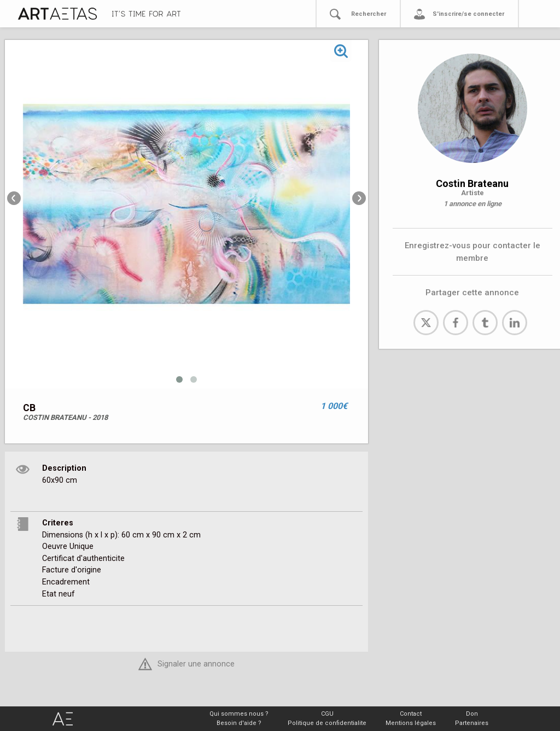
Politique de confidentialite (327, 723)
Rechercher (369, 14)
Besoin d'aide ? (239, 723)
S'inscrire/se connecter (468, 14)
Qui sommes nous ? (239, 714)
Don (472, 714)
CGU (327, 714)
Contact (411, 714)
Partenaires (472, 723)
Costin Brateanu (472, 183)
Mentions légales (411, 723)
